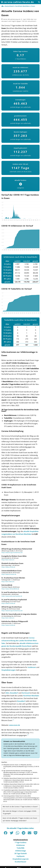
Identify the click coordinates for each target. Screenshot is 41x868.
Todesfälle (20, 848)
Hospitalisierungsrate (21, 859)
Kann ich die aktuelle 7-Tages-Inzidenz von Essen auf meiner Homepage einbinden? (20, 819)
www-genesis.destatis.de (26, 774)
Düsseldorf (14, 693)
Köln (7, 693)
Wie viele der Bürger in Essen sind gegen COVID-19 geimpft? (20, 812)
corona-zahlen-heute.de (19, 2)
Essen (33, 6)
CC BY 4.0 (21, 782)
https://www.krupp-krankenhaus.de (12, 552)
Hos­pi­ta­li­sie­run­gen (8, 670)
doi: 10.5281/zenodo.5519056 (17, 794)
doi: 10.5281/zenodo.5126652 (18, 787)
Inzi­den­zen (32, 667)
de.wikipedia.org (21, 766)
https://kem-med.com (8, 560)
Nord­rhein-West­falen (31, 696)
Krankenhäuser (21, 862)
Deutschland (9, 6)
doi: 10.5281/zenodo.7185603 (29, 800)
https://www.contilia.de (8, 567)
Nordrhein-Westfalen (22, 6)
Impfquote (21, 856)
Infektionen (20, 845)
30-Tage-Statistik (21, 853)
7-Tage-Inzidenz (21, 842)
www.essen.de (15, 725)
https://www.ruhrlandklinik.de (10, 589)
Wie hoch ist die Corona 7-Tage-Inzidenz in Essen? (20, 807)
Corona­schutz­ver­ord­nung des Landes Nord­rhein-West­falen (19, 641)
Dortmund (26, 693)
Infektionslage (20, 851)
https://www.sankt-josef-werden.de (12, 596)
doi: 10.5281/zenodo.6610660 (18, 781)
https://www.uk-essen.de (9, 574)
